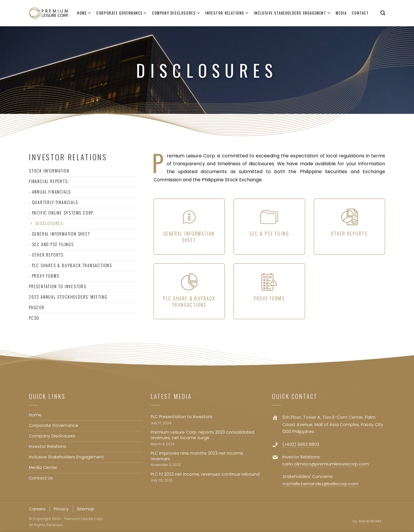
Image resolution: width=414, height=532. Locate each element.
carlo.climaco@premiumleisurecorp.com (326, 464)
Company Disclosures (176, 13)
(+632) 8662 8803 (301, 444)
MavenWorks (370, 521)
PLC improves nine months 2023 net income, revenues (197, 456)
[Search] (383, 13)
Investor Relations (227, 13)
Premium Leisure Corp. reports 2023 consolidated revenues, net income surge (202, 435)
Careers (37, 509)
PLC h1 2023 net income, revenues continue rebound (205, 474)
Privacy (61, 509)
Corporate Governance (122, 13)
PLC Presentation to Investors (181, 417)
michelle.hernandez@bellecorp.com (320, 484)
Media (341, 13)
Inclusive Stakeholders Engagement (292, 13)
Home (84, 13)
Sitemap (86, 509)
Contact (360, 13)
